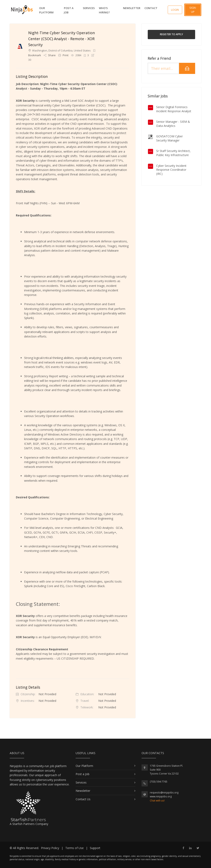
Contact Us (83, 799)
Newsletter (132, 8)
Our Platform (46, 10)
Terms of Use (74, 848)
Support (95, 848)
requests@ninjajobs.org (164, 793)
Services (89, 8)
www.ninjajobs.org (161, 796)
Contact (151, 8)
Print (64, 55)
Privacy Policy (50, 848)
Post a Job (69, 10)
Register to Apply (171, 34)
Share (50, 55)
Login (175, 10)
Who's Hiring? (104, 10)
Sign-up (193, 10)
